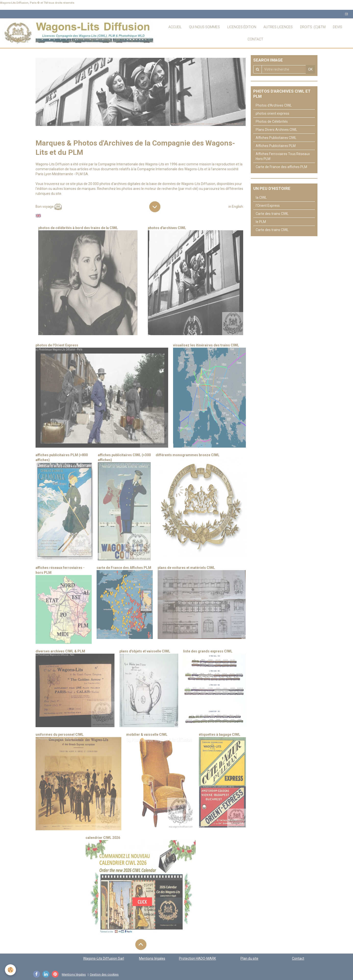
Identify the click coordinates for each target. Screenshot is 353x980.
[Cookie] (10, 970)
